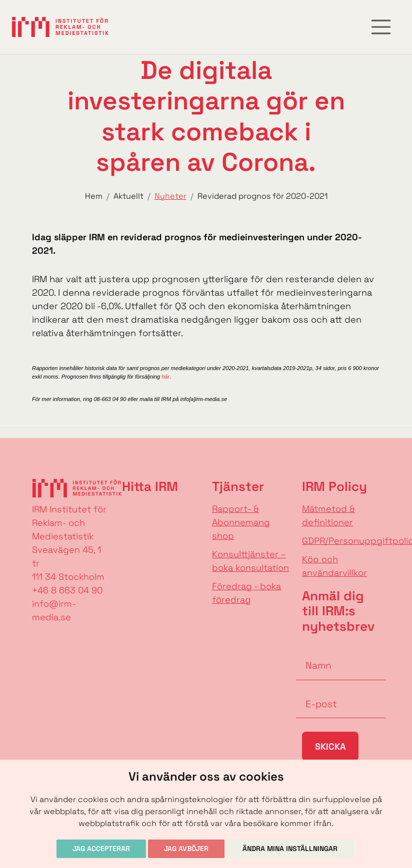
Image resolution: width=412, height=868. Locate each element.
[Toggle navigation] (381, 27)
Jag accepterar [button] (101, 849)
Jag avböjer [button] (186, 849)
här (165, 377)
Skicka (330, 746)
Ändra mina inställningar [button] (290, 849)
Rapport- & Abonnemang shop (241, 522)
